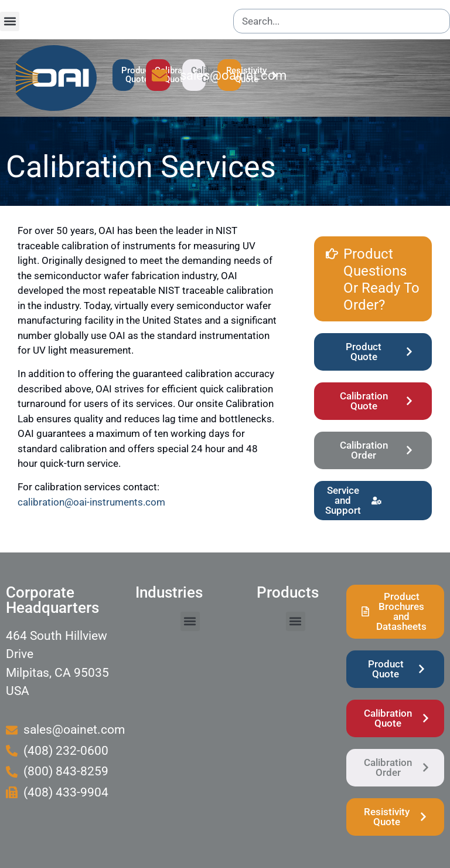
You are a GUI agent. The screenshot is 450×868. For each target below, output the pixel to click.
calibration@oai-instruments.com (91, 502)
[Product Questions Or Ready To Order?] (332, 247)
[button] (10, 21)
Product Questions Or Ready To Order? (381, 279)
